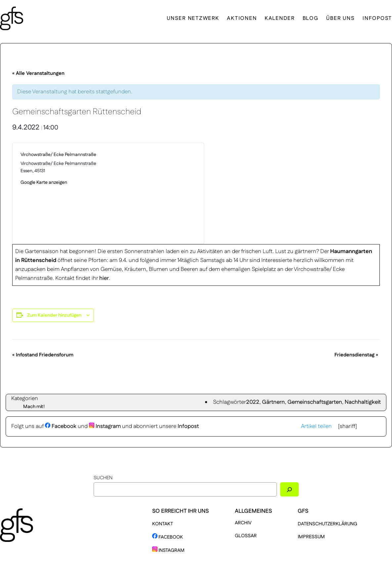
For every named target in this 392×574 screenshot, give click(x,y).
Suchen (103, 478)
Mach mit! (34, 407)
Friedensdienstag (356, 355)
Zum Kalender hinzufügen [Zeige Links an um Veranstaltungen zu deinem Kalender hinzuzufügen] (54, 315)
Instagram (105, 426)
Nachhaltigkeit (363, 402)
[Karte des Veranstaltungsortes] (152, 193)
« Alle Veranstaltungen (38, 73)
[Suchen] (289, 489)
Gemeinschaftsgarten (315, 402)
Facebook (61, 426)
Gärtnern (273, 402)
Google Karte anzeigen (44, 183)
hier (104, 278)
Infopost (188, 426)
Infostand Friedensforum (43, 355)
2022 (253, 402)
